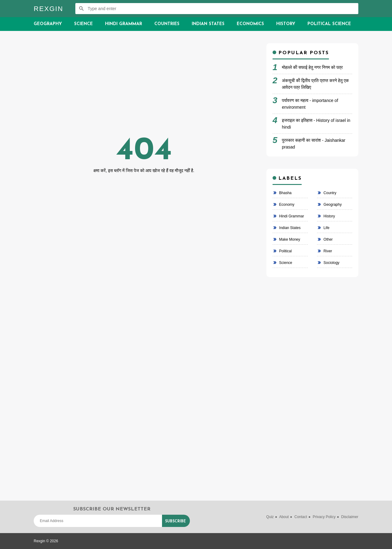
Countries (167, 24)
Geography (48, 24)
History (286, 24)
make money (289, 239)
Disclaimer (350, 517)
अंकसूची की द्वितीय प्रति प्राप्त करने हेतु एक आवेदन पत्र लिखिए (315, 84)
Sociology (331, 263)
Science (83, 24)
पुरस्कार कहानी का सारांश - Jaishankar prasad (314, 144)
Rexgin (48, 9)
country (329, 193)
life (326, 228)
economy (286, 205)
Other (328, 239)
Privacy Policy (324, 517)
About (284, 517)
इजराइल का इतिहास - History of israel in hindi (316, 124)
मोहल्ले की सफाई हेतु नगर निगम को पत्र (313, 67)
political (285, 251)
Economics (250, 24)
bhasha (285, 193)
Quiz (270, 517)
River (327, 251)
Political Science (329, 24)
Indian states (289, 228)
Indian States (208, 24)
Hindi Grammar (124, 24)
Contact (301, 517)
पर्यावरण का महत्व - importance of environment (310, 104)
